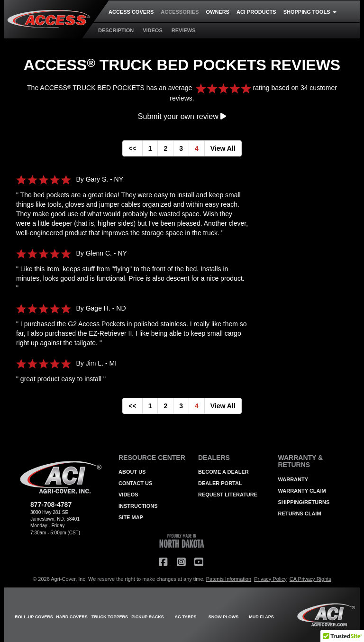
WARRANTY (293, 479)
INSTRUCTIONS (138, 506)
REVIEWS (184, 30)
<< (132, 148)
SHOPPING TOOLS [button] (310, 12)
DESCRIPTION (116, 30)
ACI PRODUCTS (256, 12)
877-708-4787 (51, 504)
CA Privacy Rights (310, 579)
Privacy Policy (270, 579)
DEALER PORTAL (220, 483)
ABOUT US (132, 472)
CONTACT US (135, 483)
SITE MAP (131, 517)
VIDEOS (153, 30)
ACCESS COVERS (131, 12)
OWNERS (218, 12)
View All (223, 148)
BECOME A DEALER (223, 472)
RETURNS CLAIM (300, 514)
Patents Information (229, 579)
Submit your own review (182, 116)
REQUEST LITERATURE (228, 495)
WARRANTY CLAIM (302, 491)
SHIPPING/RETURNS (304, 502)
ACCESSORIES (180, 12)
